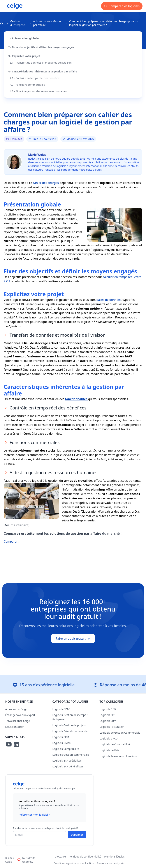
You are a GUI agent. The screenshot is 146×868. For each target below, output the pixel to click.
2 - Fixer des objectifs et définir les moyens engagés (41, 47)
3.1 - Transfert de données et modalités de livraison (41, 63)
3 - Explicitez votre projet (24, 56)
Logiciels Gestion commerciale (71, 755)
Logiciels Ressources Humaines (118, 756)
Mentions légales (114, 857)
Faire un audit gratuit (73, 639)
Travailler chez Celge (18, 721)
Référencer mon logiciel (35, 815)
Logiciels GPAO (61, 709)
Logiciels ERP (107, 715)
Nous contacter (15, 727)
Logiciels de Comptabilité (115, 744)
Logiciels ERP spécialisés (67, 761)
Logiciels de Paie (110, 750)
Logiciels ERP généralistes (68, 766)
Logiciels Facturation (112, 727)
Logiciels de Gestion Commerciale (120, 733)
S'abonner (77, 835)
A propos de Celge (16, 709)
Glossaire (60, 857)
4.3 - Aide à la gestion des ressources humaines (38, 91)
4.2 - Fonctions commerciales (27, 85)
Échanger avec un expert (20, 715)
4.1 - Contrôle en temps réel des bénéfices (35, 78)
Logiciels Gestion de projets (69, 725)
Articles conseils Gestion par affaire (48, 23)
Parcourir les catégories (111, 863)
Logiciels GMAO (62, 743)
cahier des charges (46, 183)
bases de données (109, 300)
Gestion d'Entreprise (18, 23)
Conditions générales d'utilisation (74, 863)
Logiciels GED (108, 709)
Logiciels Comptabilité (66, 749)
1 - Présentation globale (23, 38)
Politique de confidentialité (85, 857)
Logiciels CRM (61, 737)
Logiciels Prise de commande (70, 731)
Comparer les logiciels (122, 6)
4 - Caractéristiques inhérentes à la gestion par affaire (43, 71)
